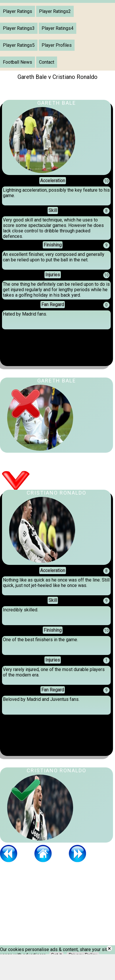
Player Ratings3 (19, 28)
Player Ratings (17, 11)
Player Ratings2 (55, 11)
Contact (47, 62)
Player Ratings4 (57, 28)
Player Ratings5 (19, 45)
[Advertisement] (43, 909)
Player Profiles (57, 45)
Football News (17, 62)
